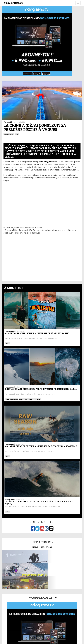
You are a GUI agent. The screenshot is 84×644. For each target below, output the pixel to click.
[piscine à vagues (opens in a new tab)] (44, 162)
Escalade (14, 399)
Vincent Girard (9, 122)
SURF (17, 134)
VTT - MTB (37, 399)
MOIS (43, 547)
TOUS (50, 547)
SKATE (21, 399)
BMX (7, 399)
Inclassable (9, 134)
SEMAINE (36, 547)
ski (26, 399)
